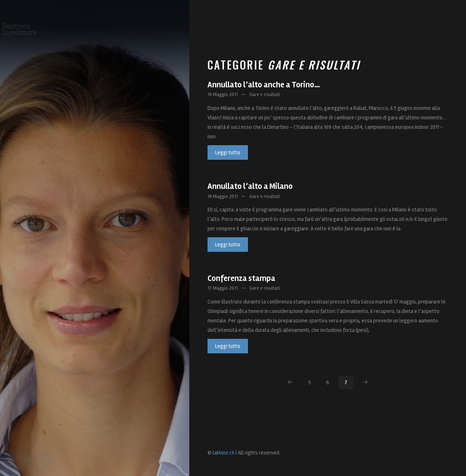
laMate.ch (224, 453)
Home (200, 25)
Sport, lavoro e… (339, 25)
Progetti (248, 25)
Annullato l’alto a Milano (250, 186)
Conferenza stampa (241, 278)
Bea (222, 25)
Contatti (384, 25)
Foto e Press (288, 25)
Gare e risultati (265, 95)
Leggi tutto (228, 152)
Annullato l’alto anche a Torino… (264, 85)
